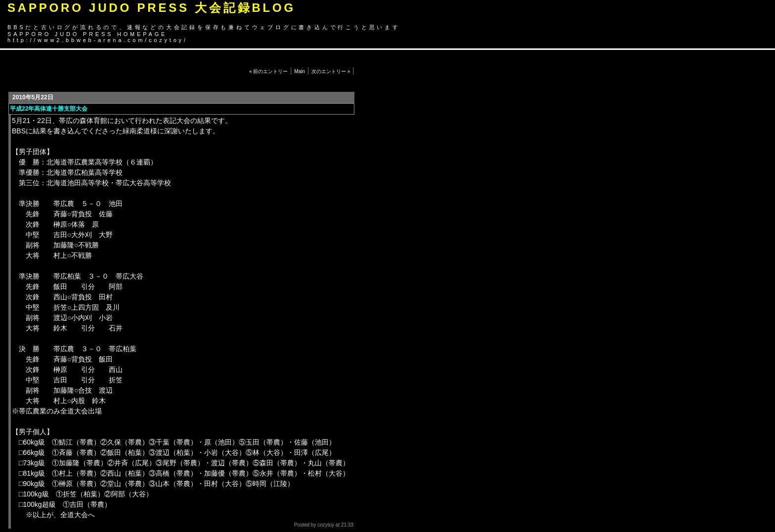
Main (300, 71)
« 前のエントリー (268, 71)
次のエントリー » (331, 71)
